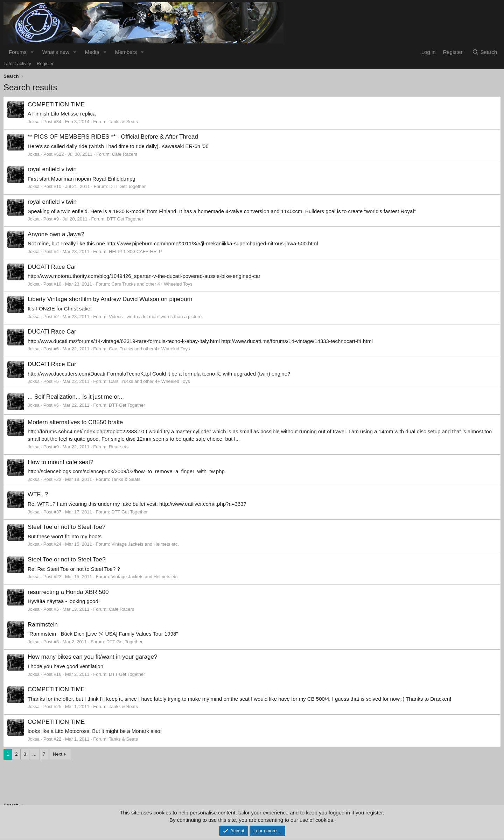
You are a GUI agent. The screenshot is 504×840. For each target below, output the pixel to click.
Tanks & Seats (123, 122)
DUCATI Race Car (52, 267)
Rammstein (43, 625)
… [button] (34, 754)
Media (92, 52)
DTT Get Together (128, 186)
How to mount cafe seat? (61, 462)
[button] (32, 52)
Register (45, 64)
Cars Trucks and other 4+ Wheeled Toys (152, 284)
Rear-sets (119, 447)
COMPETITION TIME (56, 104)
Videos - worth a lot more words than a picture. (156, 317)
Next (58, 754)
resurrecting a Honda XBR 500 (68, 592)
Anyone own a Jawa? (56, 234)
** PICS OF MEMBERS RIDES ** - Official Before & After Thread (113, 137)
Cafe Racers (125, 154)
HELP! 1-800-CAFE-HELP (135, 251)
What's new (56, 52)
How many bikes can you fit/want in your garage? (92, 657)
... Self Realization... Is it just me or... (76, 397)
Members (126, 52)
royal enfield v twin (52, 169)
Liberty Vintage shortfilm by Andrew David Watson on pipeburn (110, 299)
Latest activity (17, 64)
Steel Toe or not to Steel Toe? (66, 527)
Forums (18, 52)
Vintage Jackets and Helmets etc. (145, 544)
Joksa (34, 122)
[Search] (485, 52)
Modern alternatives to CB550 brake (75, 422)
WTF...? (38, 494)
